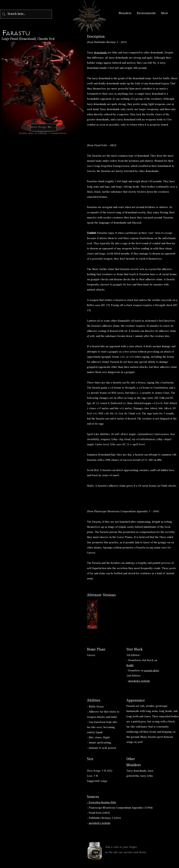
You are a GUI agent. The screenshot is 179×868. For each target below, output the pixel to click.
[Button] (92, 614)
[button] (95, 851)
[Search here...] (26, 14)
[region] (95, 851)
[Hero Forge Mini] (43, 128)
